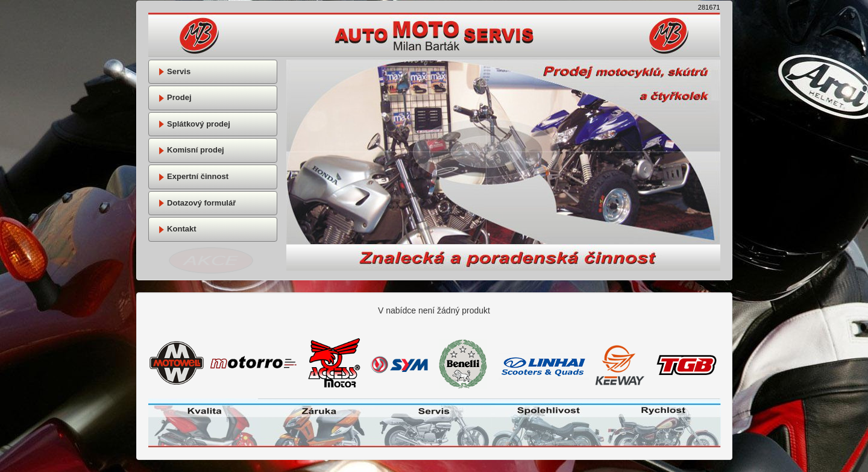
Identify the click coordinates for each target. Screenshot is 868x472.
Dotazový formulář (197, 203)
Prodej (175, 97)
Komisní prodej (191, 150)
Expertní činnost (193, 176)
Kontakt (177, 229)
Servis (175, 71)
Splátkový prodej (194, 124)
